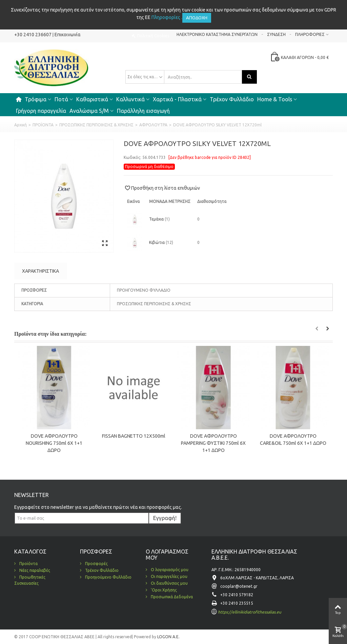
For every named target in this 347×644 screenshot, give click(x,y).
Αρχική (21, 125)
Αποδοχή (197, 18)
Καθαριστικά (92, 99)
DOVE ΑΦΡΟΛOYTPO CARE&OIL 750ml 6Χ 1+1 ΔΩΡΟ (293, 440)
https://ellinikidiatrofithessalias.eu (250, 612)
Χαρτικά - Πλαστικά (177, 99)
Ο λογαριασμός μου (169, 570)
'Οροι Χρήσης (163, 590)
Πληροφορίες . (167, 17)
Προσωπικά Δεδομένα (171, 597)
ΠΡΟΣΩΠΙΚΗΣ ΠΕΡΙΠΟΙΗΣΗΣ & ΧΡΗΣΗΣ (96, 125)
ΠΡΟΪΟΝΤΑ (43, 125)
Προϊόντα (28, 564)
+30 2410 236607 (33, 35)
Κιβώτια (157, 242)
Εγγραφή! (165, 518)
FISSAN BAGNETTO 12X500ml (134, 436)
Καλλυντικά (130, 99)
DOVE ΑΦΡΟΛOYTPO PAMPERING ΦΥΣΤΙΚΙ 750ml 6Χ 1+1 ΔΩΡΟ (213, 443)
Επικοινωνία (68, 35)
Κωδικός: (132, 157)
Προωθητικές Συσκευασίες (30, 580)
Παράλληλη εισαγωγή (143, 111)
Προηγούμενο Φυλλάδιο (108, 577)
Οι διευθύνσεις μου (169, 583)
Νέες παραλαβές (34, 570)
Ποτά (61, 99)
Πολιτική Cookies (153, 36)
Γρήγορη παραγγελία (41, 111)
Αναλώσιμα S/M (89, 111)
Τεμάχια (157, 219)
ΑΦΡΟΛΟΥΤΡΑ (153, 125)
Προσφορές (96, 564)
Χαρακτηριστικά (40, 271)
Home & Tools (275, 99)
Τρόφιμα (36, 99)
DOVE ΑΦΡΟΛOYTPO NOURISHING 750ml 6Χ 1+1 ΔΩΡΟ (54, 443)
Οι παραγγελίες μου (169, 576)
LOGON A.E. (168, 637)
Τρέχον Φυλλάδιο (232, 99)
